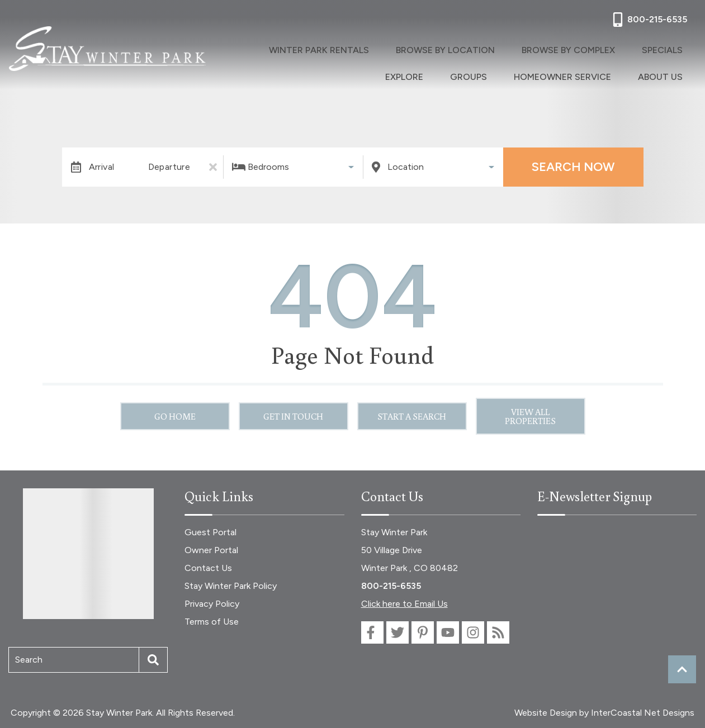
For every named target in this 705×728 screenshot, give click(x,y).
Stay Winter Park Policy (231, 586)
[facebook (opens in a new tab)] (372, 632)
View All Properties (530, 416)
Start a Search (412, 416)
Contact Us (208, 568)
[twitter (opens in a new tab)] (398, 632)
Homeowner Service (589, 70)
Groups (673, 48)
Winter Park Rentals (289, 48)
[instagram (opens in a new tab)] (473, 632)
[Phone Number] (649, 20)
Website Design (546, 713)
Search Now (573, 167)
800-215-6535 (391, 586)
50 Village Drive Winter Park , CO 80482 (410, 559)
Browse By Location (397, 48)
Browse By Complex (502, 48)
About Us (669, 70)
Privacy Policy (212, 604)
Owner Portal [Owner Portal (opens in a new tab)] (211, 550)
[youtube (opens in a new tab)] (448, 632)
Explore (627, 48)
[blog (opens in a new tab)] (498, 632)
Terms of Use (212, 622)
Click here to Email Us (404, 604)
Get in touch (293, 416)
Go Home (175, 416)
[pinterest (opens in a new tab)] (423, 632)
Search (29, 660)
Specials (578, 48)
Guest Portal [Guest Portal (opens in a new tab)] (210, 532)
